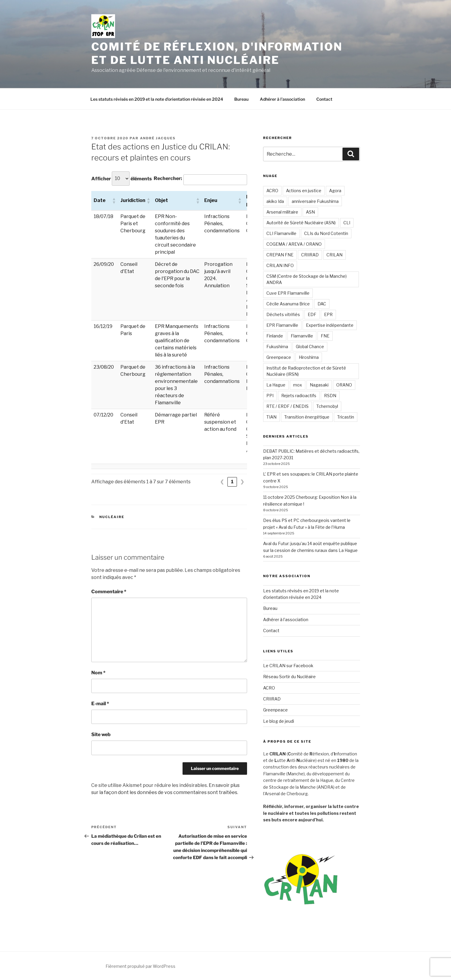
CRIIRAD (310, 255)
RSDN (330, 396)
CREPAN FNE (280, 255)
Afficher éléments (122, 179)
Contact (324, 99)
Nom (98, 673)
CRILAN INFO (280, 265)
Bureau (241, 99)
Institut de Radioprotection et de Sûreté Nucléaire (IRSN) (306, 371)
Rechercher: (168, 178)
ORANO (344, 385)
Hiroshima (309, 357)
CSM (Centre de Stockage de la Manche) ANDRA (307, 279)
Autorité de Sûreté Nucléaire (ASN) (301, 223)
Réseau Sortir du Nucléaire (289, 677)
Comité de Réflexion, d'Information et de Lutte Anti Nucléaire (217, 53)
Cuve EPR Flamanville (288, 293)
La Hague (276, 385)
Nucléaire (112, 517)
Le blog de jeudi (279, 721)
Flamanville (302, 336)
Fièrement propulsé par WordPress (140, 966)
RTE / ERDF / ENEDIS (287, 406)
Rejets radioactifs (299, 396)
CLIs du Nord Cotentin (326, 233)
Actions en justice (304, 191)
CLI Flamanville (281, 233)
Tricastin (346, 417)
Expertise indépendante (330, 325)
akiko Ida (275, 201)
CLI (347, 223)
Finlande (275, 336)
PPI (270, 396)
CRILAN (334, 255)
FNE (325, 336)
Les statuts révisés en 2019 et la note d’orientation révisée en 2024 (157, 99)
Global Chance (310, 347)
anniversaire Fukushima (315, 201)
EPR (328, 314)
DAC (322, 304)
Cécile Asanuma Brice (288, 304)
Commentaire (109, 592)
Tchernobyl (327, 406)
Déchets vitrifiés (283, 314)
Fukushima (277, 347)
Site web (101, 734)
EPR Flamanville (282, 325)
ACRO (272, 191)
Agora (335, 191)
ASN (310, 212)
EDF (312, 314)
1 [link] (232, 482)
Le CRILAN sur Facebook (288, 666)
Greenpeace (279, 357)
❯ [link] (242, 482)
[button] (114, 201)
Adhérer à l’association (282, 99)
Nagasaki (319, 385)
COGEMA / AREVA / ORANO (294, 244)
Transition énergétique (307, 417)
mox (298, 385)
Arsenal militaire (282, 212)
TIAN (271, 417)
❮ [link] (222, 482)
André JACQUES (158, 138)
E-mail (100, 704)
